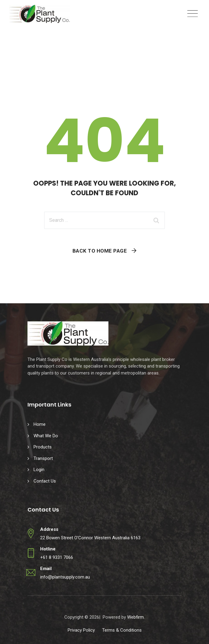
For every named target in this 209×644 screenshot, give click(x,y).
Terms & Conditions (122, 630)
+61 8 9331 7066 (57, 557)
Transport (43, 458)
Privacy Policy (81, 630)
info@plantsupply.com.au (65, 577)
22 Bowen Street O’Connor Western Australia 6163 (90, 538)
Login (39, 470)
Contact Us (45, 481)
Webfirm (135, 617)
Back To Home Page (100, 251)
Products (43, 447)
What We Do (46, 436)
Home (40, 424)
